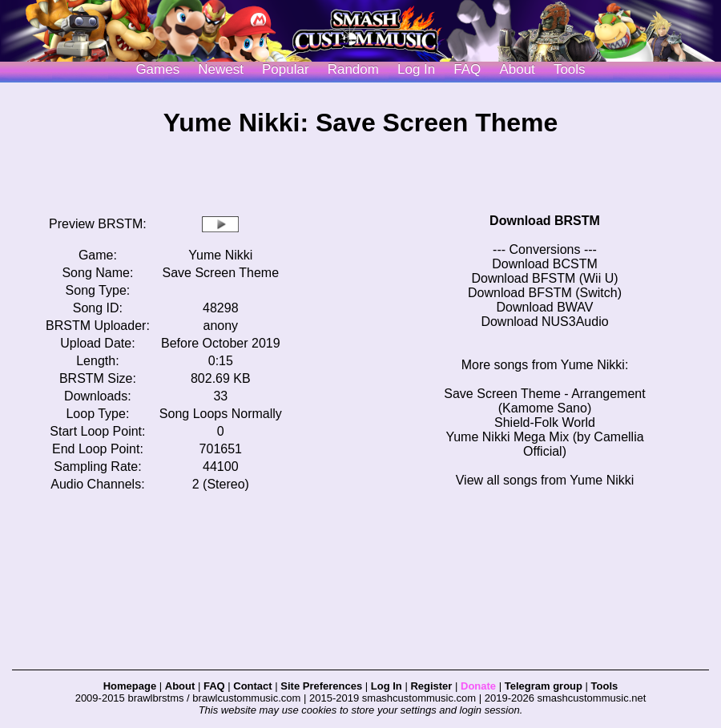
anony (221, 326)
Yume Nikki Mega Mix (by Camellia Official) (544, 444)
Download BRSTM (545, 221)
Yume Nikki (220, 255)
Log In (387, 686)
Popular (286, 69)
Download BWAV (545, 307)
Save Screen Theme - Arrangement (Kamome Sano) (544, 401)
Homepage (130, 686)
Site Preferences (321, 686)
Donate (478, 686)
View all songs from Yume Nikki (545, 480)
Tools (570, 69)
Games (157, 69)
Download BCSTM (545, 264)
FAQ (467, 69)
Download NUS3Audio (544, 322)
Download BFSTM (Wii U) (544, 278)
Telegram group (544, 686)
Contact (252, 686)
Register (431, 686)
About (517, 69)
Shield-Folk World (545, 422)
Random (353, 69)
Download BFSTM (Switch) (545, 293)
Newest (221, 69)
